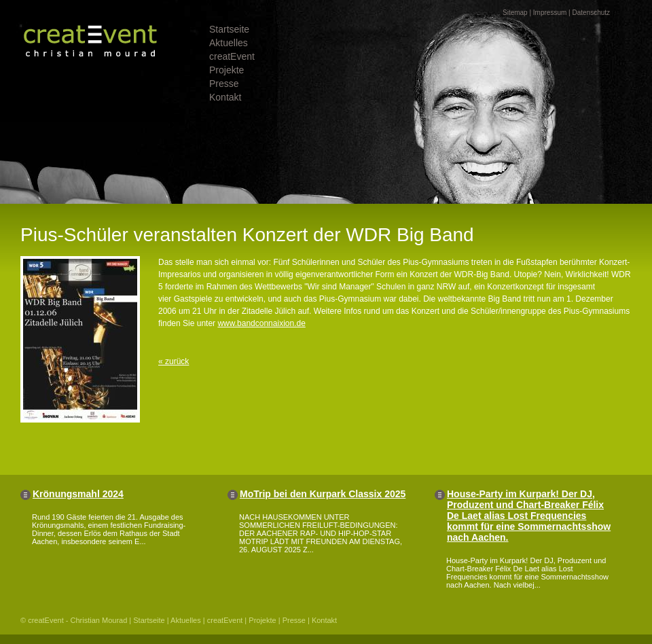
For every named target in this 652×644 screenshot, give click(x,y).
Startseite (229, 29)
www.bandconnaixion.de (261, 323)
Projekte (227, 70)
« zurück (174, 361)
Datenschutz (591, 13)
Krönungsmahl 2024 (78, 494)
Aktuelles (229, 43)
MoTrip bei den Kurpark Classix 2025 (323, 494)
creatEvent (232, 56)
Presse (224, 84)
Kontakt (225, 97)
